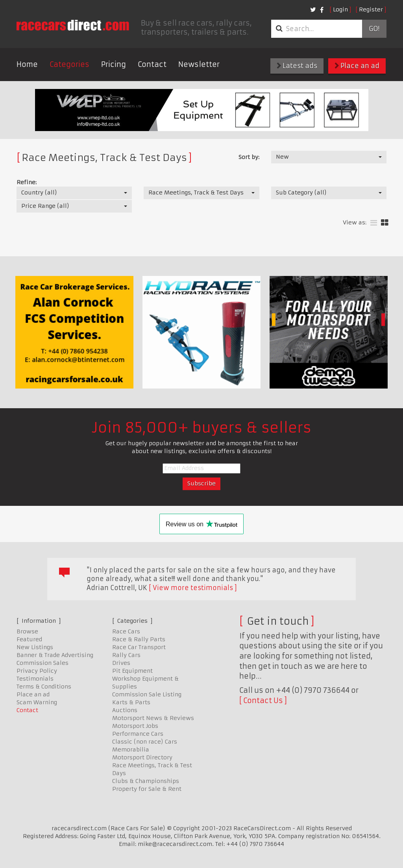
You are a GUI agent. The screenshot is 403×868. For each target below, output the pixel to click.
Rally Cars (126, 655)
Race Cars (126, 631)
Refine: (27, 182)
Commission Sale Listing (147, 694)
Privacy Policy (37, 671)
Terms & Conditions (44, 687)
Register (371, 9)
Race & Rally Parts (139, 639)
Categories (69, 64)
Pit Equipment (132, 671)
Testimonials (35, 679)
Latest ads (297, 66)
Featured (29, 639)
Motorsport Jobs (135, 726)
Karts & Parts (131, 702)
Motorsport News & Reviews (153, 718)
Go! (374, 29)
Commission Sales (43, 663)
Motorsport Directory (142, 757)
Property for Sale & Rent (147, 789)
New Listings (35, 647)
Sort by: (249, 157)
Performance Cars (138, 734)
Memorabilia (131, 750)
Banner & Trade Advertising (55, 655)
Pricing (114, 64)
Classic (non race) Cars (145, 742)
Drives (121, 663)
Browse (27, 631)
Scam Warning (37, 702)
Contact (152, 64)
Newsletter (199, 64)
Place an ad (357, 66)
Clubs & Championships (146, 781)
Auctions (125, 710)
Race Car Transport (139, 647)
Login (340, 9)
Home (27, 64)
